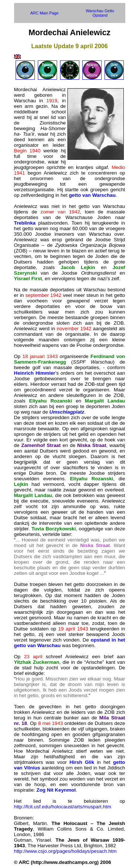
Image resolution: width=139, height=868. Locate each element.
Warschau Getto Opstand (100, 13)
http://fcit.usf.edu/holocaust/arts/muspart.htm (63, 807)
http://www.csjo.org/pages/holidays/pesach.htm (65, 851)
